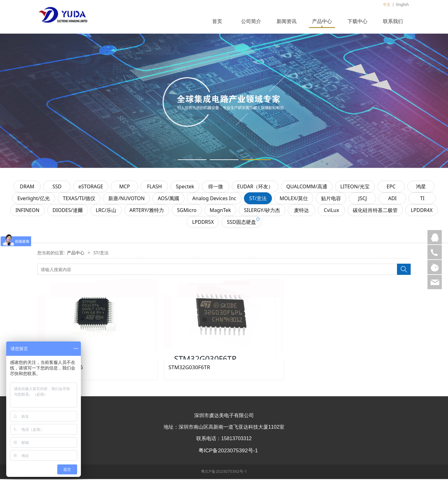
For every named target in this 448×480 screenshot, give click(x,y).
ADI (392, 199)
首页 (217, 21)
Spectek (185, 187)
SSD (57, 187)
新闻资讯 (287, 21)
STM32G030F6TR (189, 368)
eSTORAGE (91, 187)
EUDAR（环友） (255, 187)
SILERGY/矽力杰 (262, 211)
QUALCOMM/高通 (307, 187)
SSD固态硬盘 (241, 223)
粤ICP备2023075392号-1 (224, 472)
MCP (124, 187)
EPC (391, 187)
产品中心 (322, 21)
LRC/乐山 (106, 211)
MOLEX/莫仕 (294, 199)
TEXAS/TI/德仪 (79, 199)
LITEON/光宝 (355, 187)
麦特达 (301, 211)
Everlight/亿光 (34, 199)
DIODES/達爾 (68, 211)
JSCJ (363, 199)
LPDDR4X (422, 211)
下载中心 (357, 21)
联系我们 (393, 21)
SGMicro (187, 211)
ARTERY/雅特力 (147, 211)
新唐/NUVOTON (126, 199)
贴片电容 (331, 199)
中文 (387, 5)
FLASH (155, 187)
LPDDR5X (203, 223)
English (402, 5)
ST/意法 (258, 199)
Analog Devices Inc (214, 199)
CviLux (331, 211)
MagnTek (220, 211)
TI (422, 199)
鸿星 (421, 187)
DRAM (27, 187)
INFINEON (28, 211)
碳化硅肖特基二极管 (375, 211)
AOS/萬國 (168, 199)
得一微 (216, 187)
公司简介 (251, 21)
